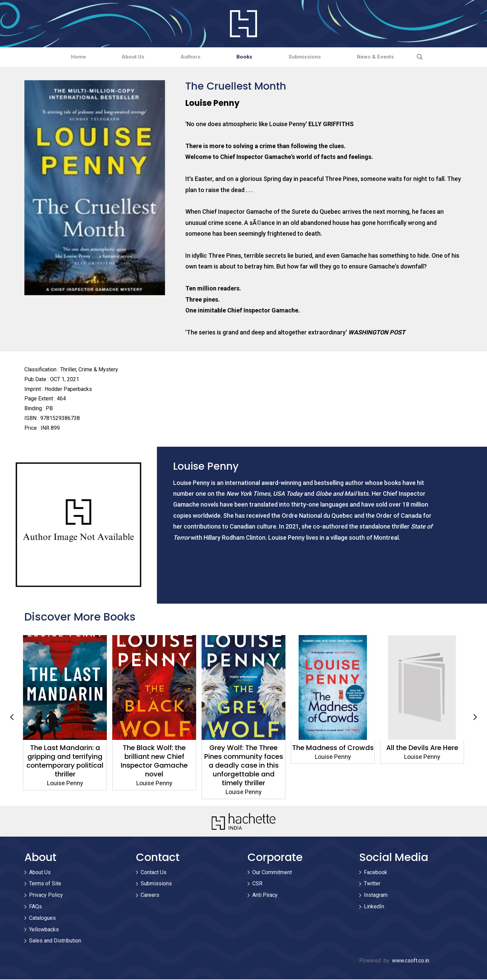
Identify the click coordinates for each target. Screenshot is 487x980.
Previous (12, 718)
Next (475, 718)
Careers (150, 896)
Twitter (372, 884)
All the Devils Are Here (422, 748)
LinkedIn (374, 907)
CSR (257, 884)
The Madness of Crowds (333, 748)
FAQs (36, 907)
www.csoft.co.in (411, 961)
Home (57, 57)
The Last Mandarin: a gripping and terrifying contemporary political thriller (65, 762)
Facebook (376, 873)
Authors (187, 57)
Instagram (376, 896)
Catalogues (42, 919)
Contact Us (154, 873)
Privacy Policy (46, 896)
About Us (121, 57)
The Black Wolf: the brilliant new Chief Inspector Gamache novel (154, 762)
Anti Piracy (265, 896)
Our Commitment (272, 873)
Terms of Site (45, 884)
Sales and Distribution (55, 942)
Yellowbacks (44, 930)
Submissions (317, 57)
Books (249, 57)
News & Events (397, 57)
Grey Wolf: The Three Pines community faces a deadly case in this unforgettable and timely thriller (244, 766)
